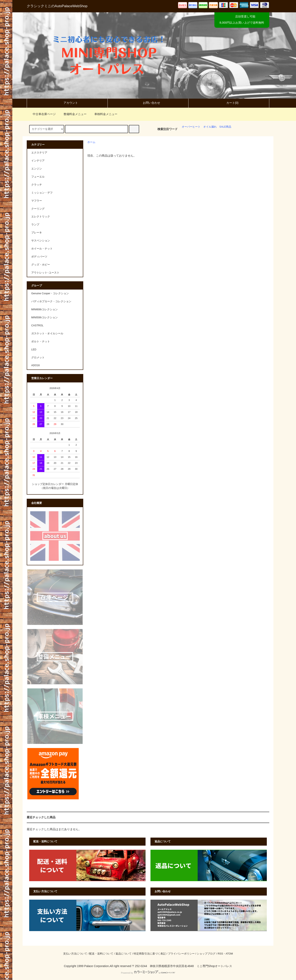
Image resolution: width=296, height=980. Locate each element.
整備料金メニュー (73, 114)
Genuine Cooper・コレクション (50, 293)
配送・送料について (101, 954)
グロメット (38, 358)
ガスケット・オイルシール (47, 334)
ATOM (229, 954)
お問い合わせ (148, 103)
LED (34, 350)
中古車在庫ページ (42, 114)
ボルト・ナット (41, 342)
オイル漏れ (210, 127)
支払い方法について (75, 954)
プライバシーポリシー (181, 954)
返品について (124, 954)
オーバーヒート (191, 127)
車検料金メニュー (103, 114)
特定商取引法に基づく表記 (150, 954)
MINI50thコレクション (45, 317)
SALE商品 (225, 127)
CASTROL (37, 326)
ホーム (91, 142)
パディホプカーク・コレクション (51, 301)
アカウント (67, 103)
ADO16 (35, 365)
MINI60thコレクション (45, 309)
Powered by (148, 973)
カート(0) (229, 103)
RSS (220, 954)
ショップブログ (206, 954)
